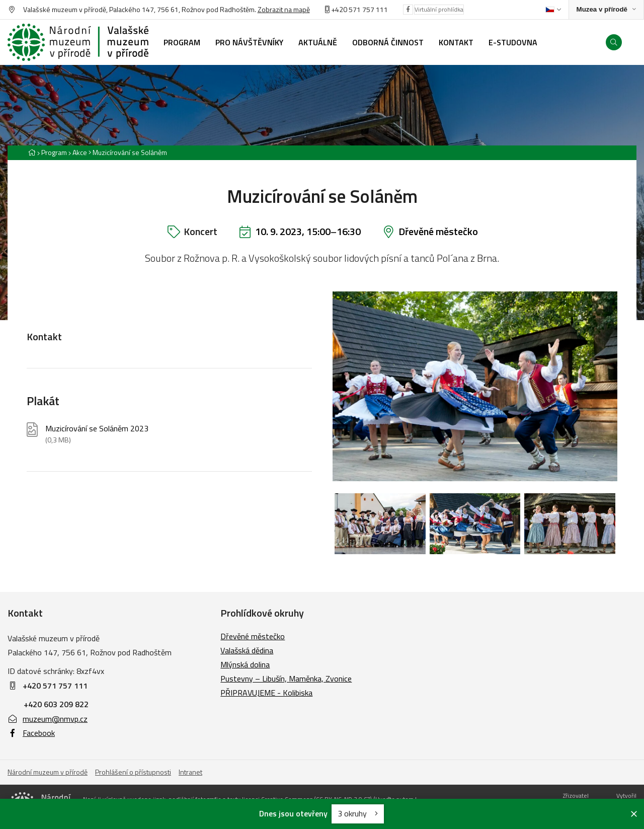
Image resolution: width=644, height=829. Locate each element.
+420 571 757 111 (359, 9)
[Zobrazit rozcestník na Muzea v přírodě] (606, 10)
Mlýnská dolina (245, 664)
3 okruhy (358, 813)
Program (54, 152)
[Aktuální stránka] (128, 152)
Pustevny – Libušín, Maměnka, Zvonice (286, 679)
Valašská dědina (247, 650)
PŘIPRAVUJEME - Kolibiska (266, 693)
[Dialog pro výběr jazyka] (553, 10)
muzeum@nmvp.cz (48, 719)
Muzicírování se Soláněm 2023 (97, 434)
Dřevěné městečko (438, 231)
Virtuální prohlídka (439, 9)
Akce (80, 152)
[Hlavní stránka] (32, 152)
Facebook (31, 733)
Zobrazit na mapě (284, 9)
